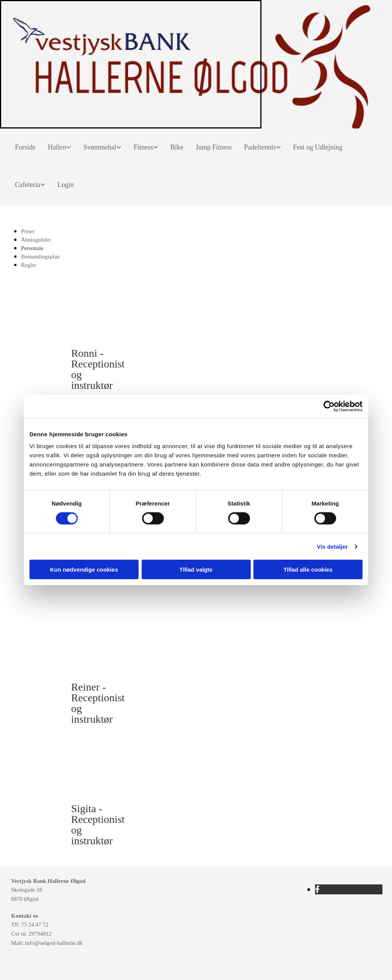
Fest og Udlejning (318, 147)
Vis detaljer (332, 546)
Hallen (57, 147)
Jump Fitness (214, 147)
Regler (29, 265)
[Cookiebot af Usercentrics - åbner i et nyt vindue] (329, 406)
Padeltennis (260, 147)
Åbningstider (36, 240)
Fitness (143, 147)
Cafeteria (28, 185)
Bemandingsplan (40, 257)
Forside (25, 147)
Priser (28, 231)
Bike (177, 147)
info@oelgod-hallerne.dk (54, 943)
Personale (32, 248)
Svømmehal (100, 147)
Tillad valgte (196, 570)
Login (66, 185)
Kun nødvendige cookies (84, 570)
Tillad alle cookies (308, 570)
